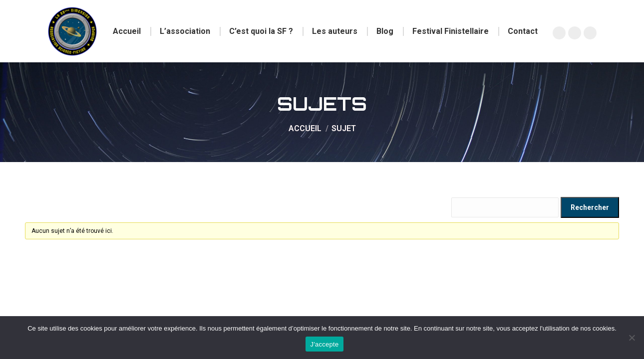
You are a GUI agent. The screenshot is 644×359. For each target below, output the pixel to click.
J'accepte (325, 344)
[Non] (632, 338)
